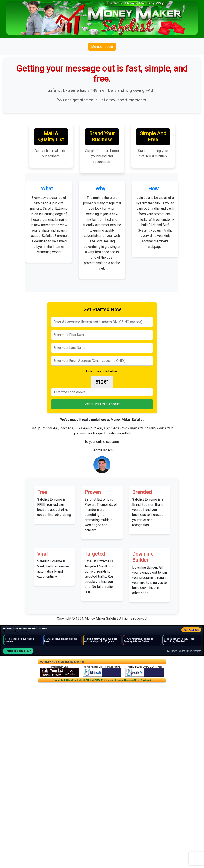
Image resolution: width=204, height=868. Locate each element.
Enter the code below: (102, 371)
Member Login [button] (102, 47)
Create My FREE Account (102, 404)
